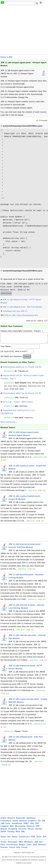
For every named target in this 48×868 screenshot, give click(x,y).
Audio (3, 820)
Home (3, 57)
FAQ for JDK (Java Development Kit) (21, 315)
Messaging (20, 828)
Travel (12, 850)
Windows (29, 844)
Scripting (13, 831)
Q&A (35, 847)
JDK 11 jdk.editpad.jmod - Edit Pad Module (22, 307)
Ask (44, 839)
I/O (39, 823)
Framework (6, 823)
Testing (11, 834)
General (23, 823)
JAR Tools (6, 826)
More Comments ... (9, 424)
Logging (5, 828)
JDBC (26, 826)
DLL (41, 844)
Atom (39, 839)
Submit (27, 359)
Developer (13, 844)
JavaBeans (17, 826)
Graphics (32, 823)
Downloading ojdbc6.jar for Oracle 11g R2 (22, 369)
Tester (4, 844)
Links (29, 847)
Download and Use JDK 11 (15, 311)
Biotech (11, 820)
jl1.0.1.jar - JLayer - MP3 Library (18, 404)
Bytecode (21, 820)
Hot (9, 839)
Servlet (39, 831)
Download (6, 293)
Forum (25, 850)
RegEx (22, 847)
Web (18, 834)
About (15, 839)
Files (3, 847)
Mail (12, 828)
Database (31, 820)
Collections (24, 839)
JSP (37, 826)
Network (30, 828)
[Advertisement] (24, 30)
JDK (11, 57)
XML (23, 834)
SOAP (3, 834)
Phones (4, 850)
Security (22, 831)
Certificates (12, 847)
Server (31, 831)
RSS (33, 839)
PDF (38, 828)
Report (4, 831)
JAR (36, 844)
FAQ (18, 850)
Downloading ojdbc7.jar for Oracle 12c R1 (22, 395)
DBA (21, 844)
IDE (44, 823)
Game (15, 823)
